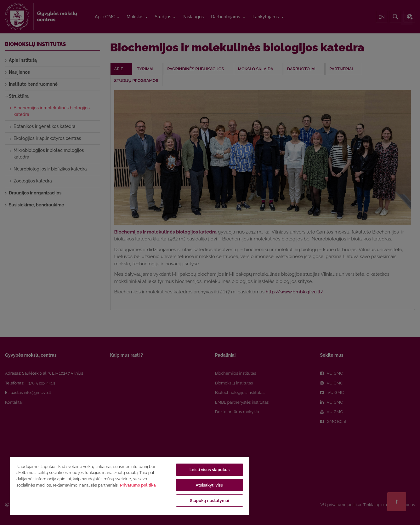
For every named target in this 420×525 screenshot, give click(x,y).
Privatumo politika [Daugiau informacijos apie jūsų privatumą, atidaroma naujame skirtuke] (138, 485)
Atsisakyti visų (209, 485)
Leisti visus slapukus (210, 470)
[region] (130, 486)
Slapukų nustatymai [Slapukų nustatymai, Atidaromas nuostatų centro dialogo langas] (209, 501)
